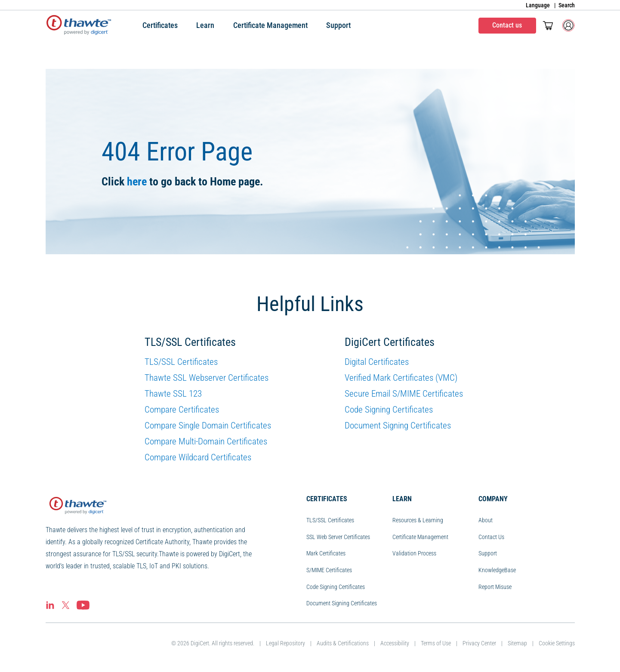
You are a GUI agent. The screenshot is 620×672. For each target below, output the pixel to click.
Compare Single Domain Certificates (208, 425)
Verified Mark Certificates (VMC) (401, 378)
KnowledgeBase (497, 570)
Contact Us (491, 537)
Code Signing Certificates (389, 410)
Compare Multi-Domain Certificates (206, 441)
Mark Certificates (326, 553)
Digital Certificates (377, 362)
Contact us (507, 25)
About (486, 520)
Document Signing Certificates (398, 425)
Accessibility (395, 643)
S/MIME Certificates (329, 570)
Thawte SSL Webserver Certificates (207, 378)
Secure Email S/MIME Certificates (404, 394)
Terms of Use (436, 643)
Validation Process (414, 553)
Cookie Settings (557, 643)
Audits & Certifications (343, 643)
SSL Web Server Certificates (338, 537)
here (137, 182)
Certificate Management (420, 537)
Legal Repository (285, 643)
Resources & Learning (418, 520)
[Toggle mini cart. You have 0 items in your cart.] (548, 25)
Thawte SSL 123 (173, 394)
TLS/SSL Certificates (181, 362)
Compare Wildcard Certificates (198, 457)
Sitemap (517, 643)
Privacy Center (479, 643)
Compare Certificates (182, 410)
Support (488, 553)
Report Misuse (495, 587)
